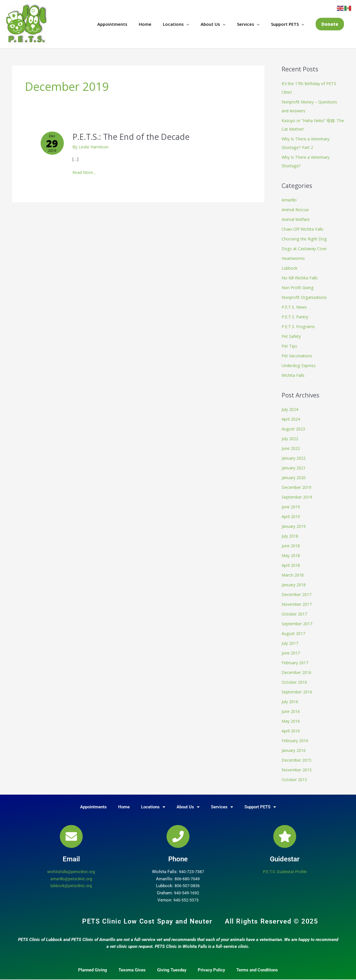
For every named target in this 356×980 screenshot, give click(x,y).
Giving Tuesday (172, 966)
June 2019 (291, 504)
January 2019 (294, 524)
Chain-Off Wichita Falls (303, 229)
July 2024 (291, 408)
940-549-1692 (187, 889)
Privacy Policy (211, 966)
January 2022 (294, 456)
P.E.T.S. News (295, 306)
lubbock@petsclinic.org (71, 881)
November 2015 (298, 766)
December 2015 (298, 756)
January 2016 (294, 746)
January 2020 (294, 475)
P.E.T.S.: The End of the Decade (136, 137)
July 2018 (291, 534)
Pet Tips (290, 345)
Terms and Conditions (257, 966)
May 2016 (291, 717)
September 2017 (298, 620)
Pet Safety (292, 335)
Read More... (86, 173)
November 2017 (298, 601)
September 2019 (298, 495)
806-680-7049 (187, 874)
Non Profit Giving (298, 287)
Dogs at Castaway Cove (305, 248)
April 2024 (292, 418)
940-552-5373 (186, 896)
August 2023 (294, 427)
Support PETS (285, 24)
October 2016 (296, 679)
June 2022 (291, 446)
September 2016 (298, 688)
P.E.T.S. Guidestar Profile (285, 867)
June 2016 (291, 707)
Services (246, 24)
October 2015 (296, 775)
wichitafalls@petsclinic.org (71, 867)
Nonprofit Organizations (305, 296)
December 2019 (298, 485)
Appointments (112, 24)
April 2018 (292, 562)
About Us (210, 24)
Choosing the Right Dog (305, 238)
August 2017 (294, 630)
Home (145, 24)
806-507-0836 (187, 881)
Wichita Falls (293, 374)
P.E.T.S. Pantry (296, 316)
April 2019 (292, 514)
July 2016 (291, 698)
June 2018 (291, 543)
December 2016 (298, 669)
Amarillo (289, 200)
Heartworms (294, 258)
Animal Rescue (296, 209)
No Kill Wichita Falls (300, 277)
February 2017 (296, 659)
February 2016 (296, 736)
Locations (173, 24)
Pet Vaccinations (298, 354)
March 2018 (293, 572)
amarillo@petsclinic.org (71, 874)
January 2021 (294, 466)
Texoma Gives (132, 966)
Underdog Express (300, 364)
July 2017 (291, 640)
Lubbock (290, 267)
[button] (330, 24)
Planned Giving (93, 966)
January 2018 (294, 582)
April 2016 (292, 727)
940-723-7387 (191, 867)
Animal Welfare (296, 219)
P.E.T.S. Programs (299, 325)
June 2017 (291, 650)
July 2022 (291, 437)
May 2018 (291, 553)
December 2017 (298, 591)
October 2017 (296, 611)
